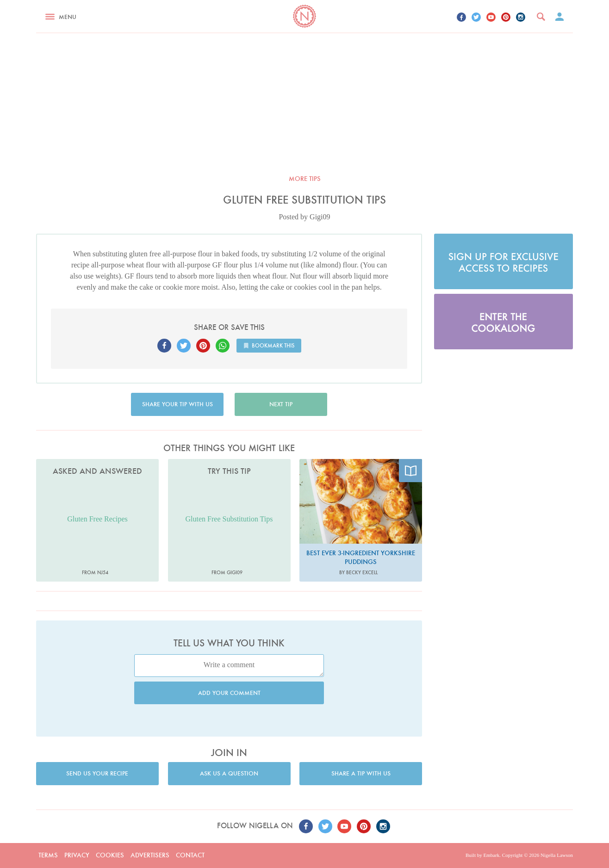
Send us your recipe (97, 773)
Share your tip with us (177, 404)
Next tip (281, 404)
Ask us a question (229, 773)
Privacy (77, 855)
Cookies (110, 855)
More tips (305, 179)
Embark (491, 855)
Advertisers (150, 855)
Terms (48, 855)
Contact (190, 855)
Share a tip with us (361, 773)
